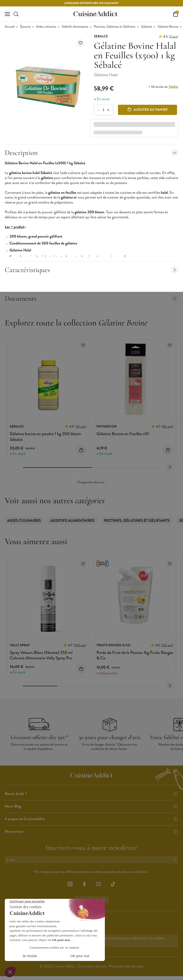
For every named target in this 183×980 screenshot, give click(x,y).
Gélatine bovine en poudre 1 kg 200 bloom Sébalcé (45, 436)
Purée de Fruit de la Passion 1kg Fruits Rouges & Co (135, 655)
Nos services (91, 832)
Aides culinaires (46, 27)
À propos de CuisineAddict (91, 819)
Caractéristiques (91, 270)
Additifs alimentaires (75, 27)
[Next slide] (170, 467)
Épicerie (25, 27)
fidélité (174, 87)
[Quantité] (103, 110)
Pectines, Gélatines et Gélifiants (115, 27)
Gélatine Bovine (168, 27)
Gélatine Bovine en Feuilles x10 (123, 434)
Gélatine (146, 27)
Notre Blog (91, 806)
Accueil (10, 27)
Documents (91, 298)
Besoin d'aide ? (91, 794)
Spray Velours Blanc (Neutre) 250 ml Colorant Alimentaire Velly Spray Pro (41, 655)
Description (91, 153)
